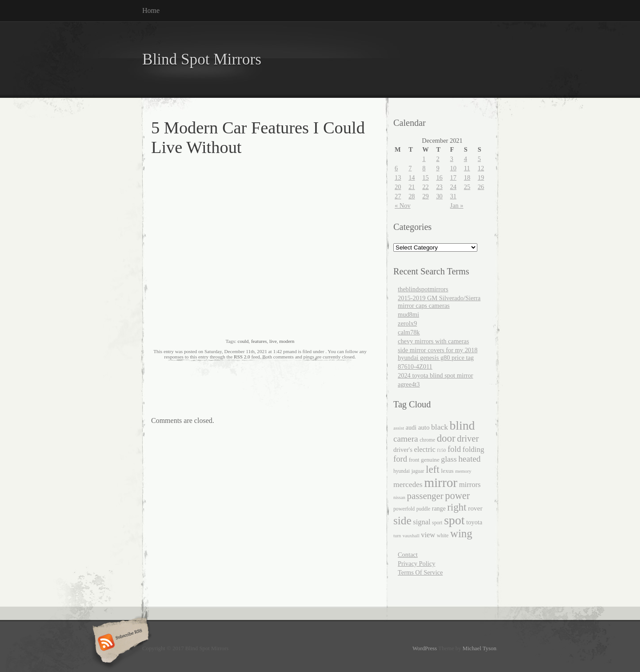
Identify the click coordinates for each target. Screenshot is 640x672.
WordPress (425, 648)
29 (425, 196)
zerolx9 (407, 323)
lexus (447, 471)
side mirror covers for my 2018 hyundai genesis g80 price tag (438, 354)
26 (481, 187)
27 (398, 196)
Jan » (457, 205)
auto (424, 427)
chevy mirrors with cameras (433, 341)
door (446, 438)
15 (425, 177)
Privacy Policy (416, 563)
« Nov (403, 205)
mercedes (408, 485)
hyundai (402, 471)
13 (398, 177)
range (439, 509)
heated (469, 459)
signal (422, 522)
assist (399, 428)
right (457, 507)
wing (461, 533)
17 (453, 177)
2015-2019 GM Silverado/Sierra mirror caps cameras (439, 302)
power (457, 496)
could (243, 341)
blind (462, 425)
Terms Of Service (420, 572)
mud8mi (408, 314)
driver (468, 439)
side (402, 520)
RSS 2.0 (242, 357)
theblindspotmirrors (423, 289)
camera (406, 439)
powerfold (404, 509)
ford (400, 459)
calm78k (409, 332)
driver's (403, 450)
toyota (474, 522)
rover (475, 508)
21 (412, 187)
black (440, 427)
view (428, 535)
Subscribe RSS (119, 643)
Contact (408, 555)
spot (454, 520)
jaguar (418, 471)
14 (412, 177)
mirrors (470, 485)
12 (481, 168)
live (273, 341)
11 (467, 168)
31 (453, 196)
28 (412, 196)
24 (453, 187)
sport (437, 523)
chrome (427, 440)
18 (467, 177)
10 (453, 168)
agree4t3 (409, 384)
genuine (430, 460)
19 (481, 177)
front (414, 460)
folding (474, 449)
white (443, 535)
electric (424, 449)
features (259, 341)
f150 (441, 450)
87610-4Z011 (415, 366)
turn (397, 536)
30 (439, 196)
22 (425, 187)
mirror (441, 483)
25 (467, 187)
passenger (425, 496)
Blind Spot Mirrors (202, 59)
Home (151, 10)
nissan (399, 497)
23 (439, 187)
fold (454, 449)
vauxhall (411, 535)
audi (411, 427)
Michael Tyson (480, 648)
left (433, 469)
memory (463, 471)
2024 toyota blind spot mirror (435, 375)
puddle (423, 509)
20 (398, 187)
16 (439, 177)
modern (287, 341)
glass (449, 459)
